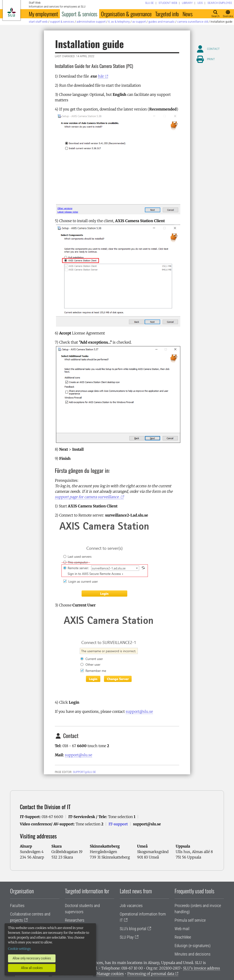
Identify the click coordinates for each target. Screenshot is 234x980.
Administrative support (91, 22)
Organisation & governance (126, 14)
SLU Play (127, 937)
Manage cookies (110, 974)
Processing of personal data (151, 974)
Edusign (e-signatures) (193, 946)
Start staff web (38, 22)
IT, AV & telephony (119, 22)
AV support (139, 22)
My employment (43, 14)
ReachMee (183, 937)
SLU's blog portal (133, 929)
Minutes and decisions (193, 954)
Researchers (75, 920)
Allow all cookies (32, 968)
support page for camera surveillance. (87, 497)
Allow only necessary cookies (32, 958)
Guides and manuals (161, 22)
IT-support (118, 824)
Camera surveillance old (193, 22)
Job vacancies (131, 906)
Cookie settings (19, 949)
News (188, 14)
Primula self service (190, 920)
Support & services (80, 14)
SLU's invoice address (202, 968)
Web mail (182, 929)
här (101, 76)
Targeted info (167, 14)
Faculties (17, 906)
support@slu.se (139, 711)
